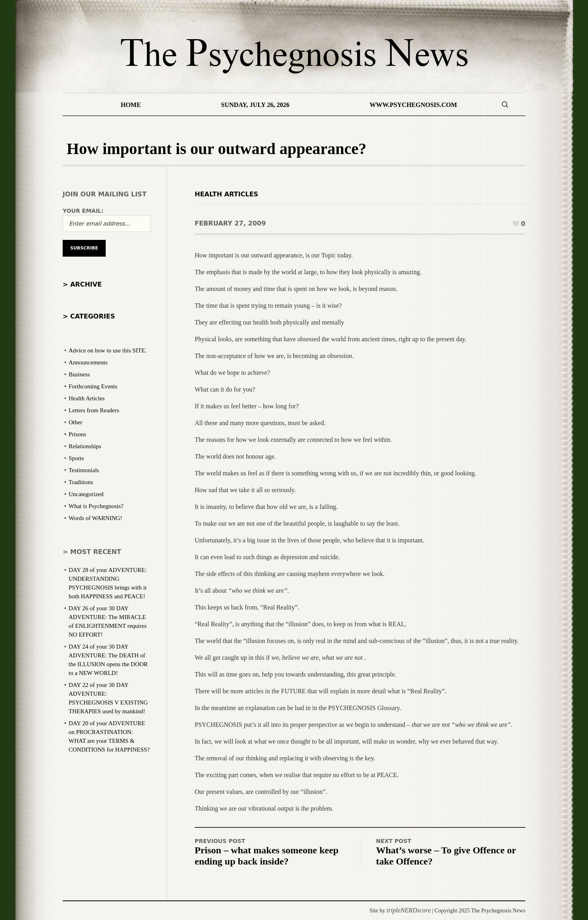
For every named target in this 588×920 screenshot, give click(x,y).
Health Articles (226, 194)
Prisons (77, 434)
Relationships (85, 446)
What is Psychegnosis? (96, 506)
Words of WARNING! (95, 518)
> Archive (82, 284)
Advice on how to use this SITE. (108, 350)
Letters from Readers (94, 410)
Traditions (81, 482)
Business (79, 374)
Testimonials (84, 470)
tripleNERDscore (409, 910)
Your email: (83, 211)
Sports (76, 458)
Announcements (88, 362)
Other (75, 422)
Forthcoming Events (93, 386)
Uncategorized (86, 494)
